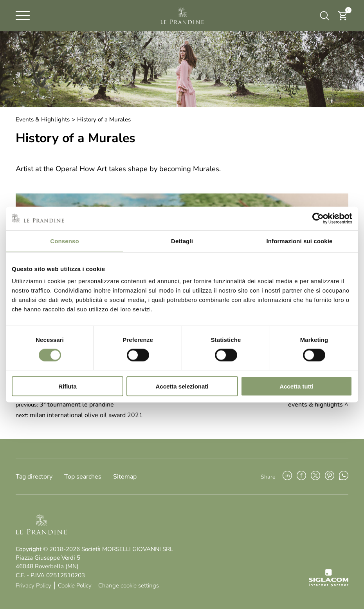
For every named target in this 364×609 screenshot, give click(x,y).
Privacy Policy (33, 586)
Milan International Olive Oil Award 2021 (86, 415)
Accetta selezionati (182, 386)
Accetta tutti (296, 386)
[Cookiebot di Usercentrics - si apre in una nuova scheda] (318, 218)
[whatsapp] (344, 477)
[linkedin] (287, 477)
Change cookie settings (129, 586)
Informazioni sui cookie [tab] (300, 241)
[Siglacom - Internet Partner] (329, 585)
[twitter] (315, 477)
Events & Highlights (43, 119)
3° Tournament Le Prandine (77, 405)
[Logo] (182, 16)
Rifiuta (68, 386)
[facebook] (301, 477)
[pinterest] (330, 477)
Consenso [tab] (64, 241)
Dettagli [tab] (182, 241)
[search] (324, 16)
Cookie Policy (75, 586)
